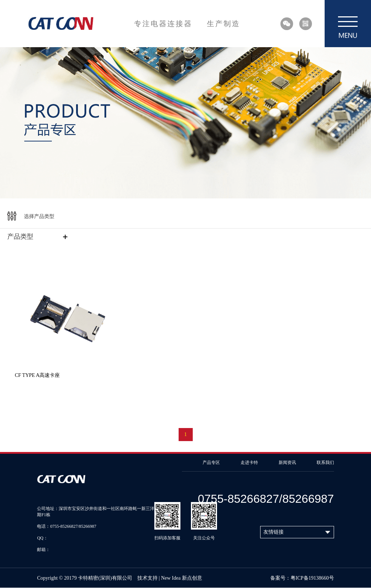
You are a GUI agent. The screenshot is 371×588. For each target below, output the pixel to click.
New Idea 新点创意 (182, 578)
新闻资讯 (287, 462)
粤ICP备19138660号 (312, 578)
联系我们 (325, 462)
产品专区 (211, 462)
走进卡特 (249, 462)
